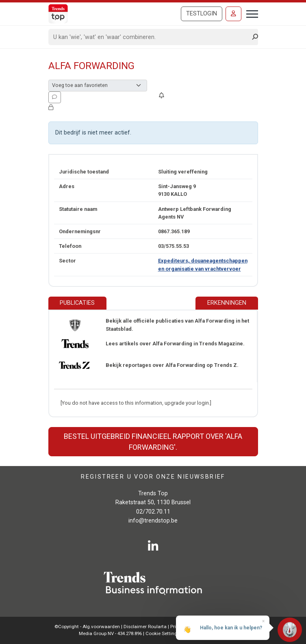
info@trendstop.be (153, 521)
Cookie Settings (163, 633)
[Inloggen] (233, 14)
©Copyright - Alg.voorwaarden (87, 627)
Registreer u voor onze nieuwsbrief (153, 477)
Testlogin (202, 14)
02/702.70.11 (153, 512)
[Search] (151, 37)
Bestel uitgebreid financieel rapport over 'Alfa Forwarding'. (153, 442)
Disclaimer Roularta (145, 627)
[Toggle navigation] (250, 13)
